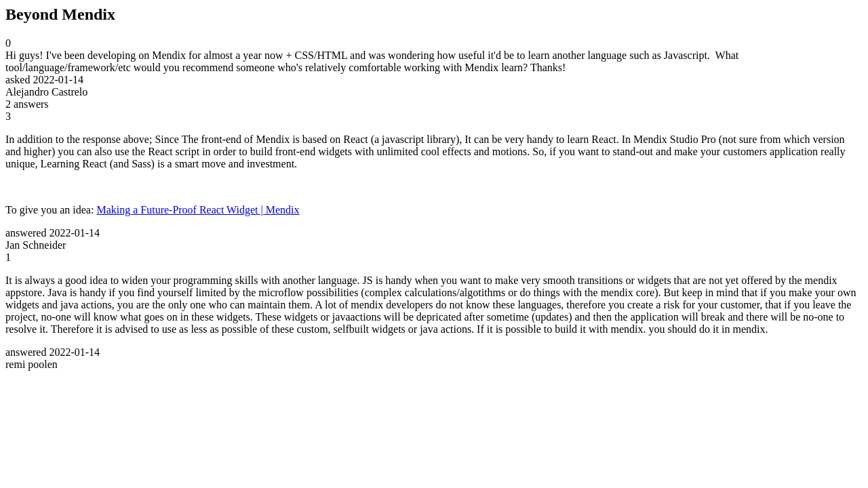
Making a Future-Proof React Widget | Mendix (198, 210)
